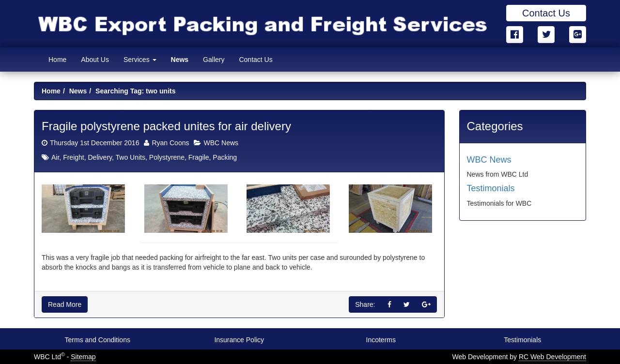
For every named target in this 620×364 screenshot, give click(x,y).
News (180, 60)
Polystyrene (167, 157)
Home (57, 60)
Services (140, 60)
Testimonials (491, 188)
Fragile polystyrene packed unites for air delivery (166, 126)
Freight (74, 157)
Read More (65, 304)
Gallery (214, 60)
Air (55, 157)
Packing (225, 157)
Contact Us (546, 13)
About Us (95, 60)
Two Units (131, 157)
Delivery (100, 157)
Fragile (199, 157)
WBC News (221, 143)
